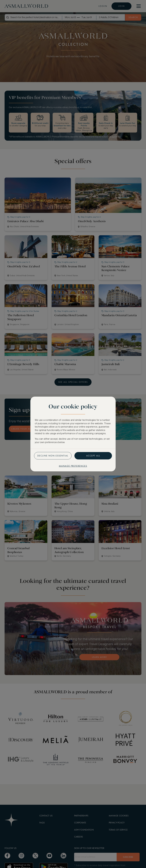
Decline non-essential (53, 456)
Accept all (93, 456)
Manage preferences (73, 466)
